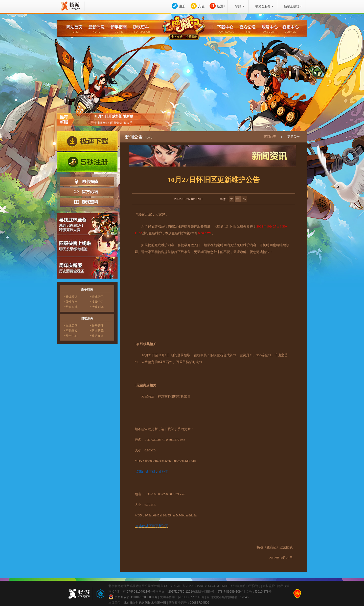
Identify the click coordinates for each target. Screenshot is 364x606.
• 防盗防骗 (97, 331)
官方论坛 (87, 192)
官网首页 (270, 137)
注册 (182, 6)
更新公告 (293, 137)
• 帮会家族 (71, 307)
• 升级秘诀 (71, 297)
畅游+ (221, 6)
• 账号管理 (97, 326)
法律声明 (239, 586)
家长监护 (269, 586)
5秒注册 (87, 162)
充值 (201, 6)
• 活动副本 (97, 307)
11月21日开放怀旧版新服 (114, 116)
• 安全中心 (71, 336)
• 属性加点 (71, 302)
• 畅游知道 (97, 336)
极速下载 (87, 141)
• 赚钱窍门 (97, 297)
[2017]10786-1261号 (181, 592)
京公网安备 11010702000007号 (133, 597)
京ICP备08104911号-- (137, 592)
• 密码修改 (71, 331)
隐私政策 (283, 586)
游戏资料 (87, 202)
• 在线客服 (71, 326)
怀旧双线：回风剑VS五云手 (114, 123)
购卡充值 (87, 181)
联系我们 (254, 586)
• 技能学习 (97, 302)
